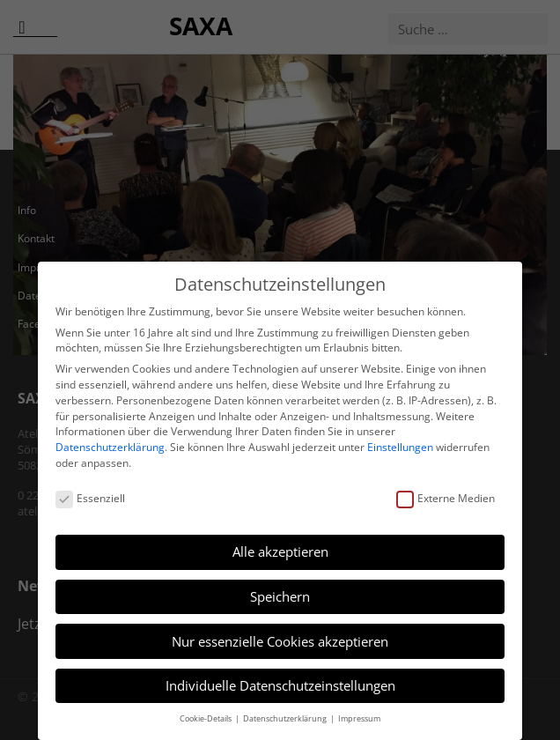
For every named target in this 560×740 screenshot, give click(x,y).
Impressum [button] (359, 718)
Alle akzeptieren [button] (280, 551)
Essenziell (90, 498)
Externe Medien (446, 498)
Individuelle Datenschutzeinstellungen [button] (280, 685)
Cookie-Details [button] (206, 718)
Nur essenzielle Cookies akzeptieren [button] (280, 641)
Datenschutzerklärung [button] (286, 718)
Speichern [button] (280, 596)
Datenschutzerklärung (110, 447)
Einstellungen (400, 447)
